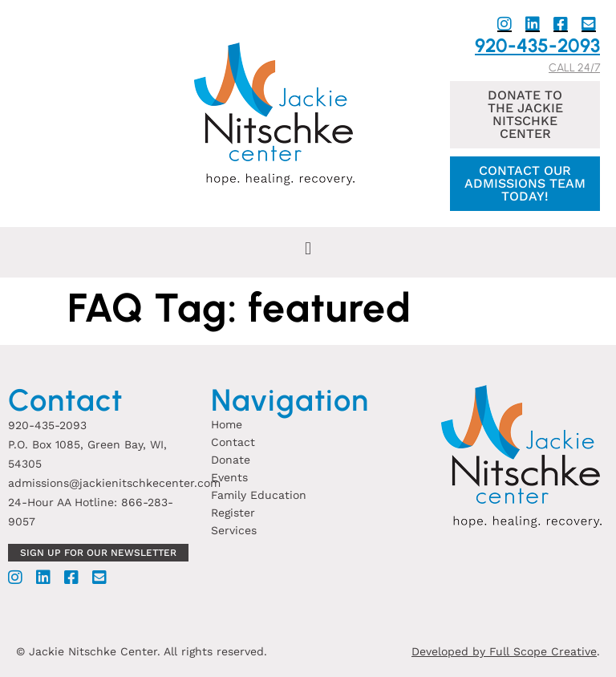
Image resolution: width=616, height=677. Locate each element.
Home (227, 424)
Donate (231, 460)
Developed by (450, 651)
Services (234, 530)
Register (233, 513)
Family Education (259, 495)
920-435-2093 (537, 45)
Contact (233, 442)
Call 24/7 (574, 68)
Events (229, 477)
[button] (308, 248)
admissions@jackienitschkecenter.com (114, 483)
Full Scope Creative (543, 651)
